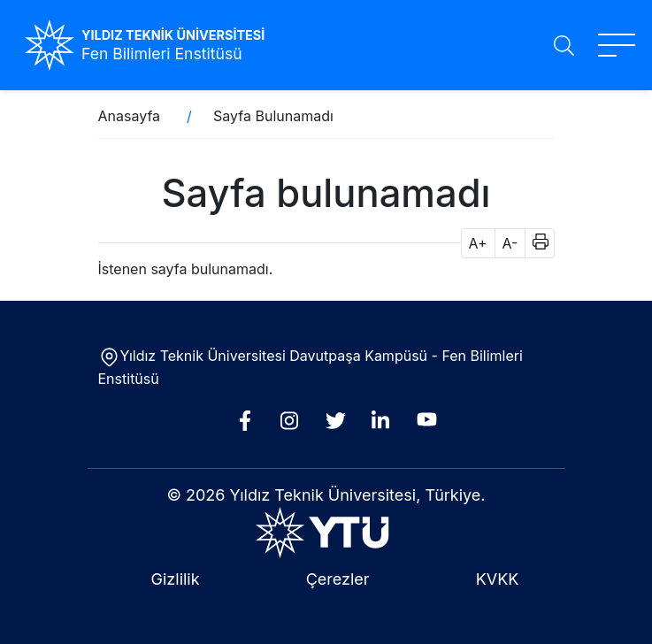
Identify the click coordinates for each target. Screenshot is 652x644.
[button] (535, 243)
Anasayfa (130, 116)
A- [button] (510, 243)
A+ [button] (478, 243)
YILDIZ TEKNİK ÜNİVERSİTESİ (173, 35)
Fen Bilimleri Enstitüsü (162, 54)
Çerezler (338, 579)
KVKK (498, 579)
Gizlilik (176, 579)
